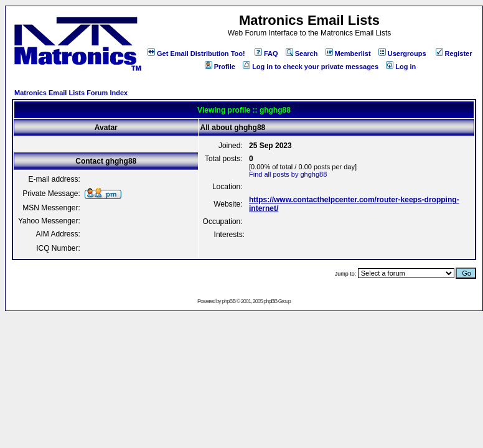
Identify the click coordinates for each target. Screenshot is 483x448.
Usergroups (402, 54)
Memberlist (348, 54)
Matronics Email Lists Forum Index (71, 93)
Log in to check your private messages (311, 67)
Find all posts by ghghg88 (288, 174)
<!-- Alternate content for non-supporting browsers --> (5, 5)
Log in (401, 67)
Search (302, 54)
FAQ (266, 54)
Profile (220, 67)
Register (454, 54)
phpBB (228, 301)
